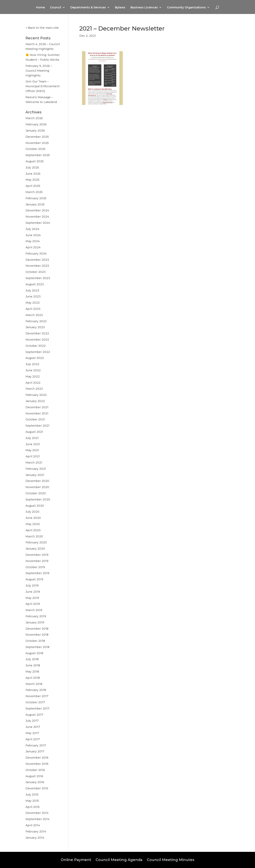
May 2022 (33, 377)
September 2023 (38, 278)
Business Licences (144, 8)
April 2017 (33, 739)
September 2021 (37, 426)
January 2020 (35, 549)
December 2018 (37, 629)
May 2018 (32, 672)
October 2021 (35, 419)
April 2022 (33, 383)
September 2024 (38, 223)
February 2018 (36, 690)
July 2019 (32, 586)
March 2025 (34, 192)
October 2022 (36, 346)
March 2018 (34, 684)
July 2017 (32, 721)
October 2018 (35, 641)
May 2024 (33, 241)
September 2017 (37, 708)
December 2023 (37, 260)
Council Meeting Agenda (119, 859)
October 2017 (35, 702)
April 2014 (33, 825)
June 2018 (33, 665)
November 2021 (37, 413)
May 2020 (33, 524)
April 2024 (33, 247)
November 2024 (37, 217)
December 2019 (37, 555)
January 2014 (35, 838)
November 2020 (37, 487)
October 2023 (36, 272)
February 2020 (36, 542)
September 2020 (38, 499)
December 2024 (37, 210)
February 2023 (36, 321)
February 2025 (36, 198)
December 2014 (37, 813)
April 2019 (33, 604)
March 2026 (34, 118)
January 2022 (35, 401)
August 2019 (34, 579)
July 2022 (32, 364)
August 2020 (35, 506)
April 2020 (33, 530)
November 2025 (37, 143)
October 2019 (35, 567)
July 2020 (32, 512)
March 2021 (34, 463)
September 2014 (37, 819)
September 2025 (38, 155)
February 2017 (36, 745)
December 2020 (37, 481)
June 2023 (33, 296)
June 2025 (33, 174)
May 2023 (33, 303)
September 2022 (38, 352)
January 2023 (35, 327)
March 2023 (34, 315)
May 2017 (32, 733)
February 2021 (36, 469)
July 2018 (32, 659)
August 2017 (34, 715)
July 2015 (32, 795)
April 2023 (33, 309)
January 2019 (35, 622)
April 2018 (33, 678)
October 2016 (35, 770)
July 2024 (32, 229)
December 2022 (37, 333)
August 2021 (34, 432)
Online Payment (76, 859)
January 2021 (35, 475)
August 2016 (34, 776)
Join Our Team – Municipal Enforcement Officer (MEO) (43, 86)
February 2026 (36, 124)
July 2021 (32, 438)
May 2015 (32, 801)
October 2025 (35, 149)
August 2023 (35, 284)
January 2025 (35, 204)
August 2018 (34, 653)
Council (56, 8)
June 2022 (33, 370)
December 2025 (37, 137)
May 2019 (32, 598)
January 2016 (35, 782)
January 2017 (35, 751)
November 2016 (37, 764)
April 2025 (33, 186)
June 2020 (33, 518)
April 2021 (33, 456)
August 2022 (35, 358)
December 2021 (37, 407)
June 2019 (33, 592)
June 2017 (33, 727)
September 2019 (37, 573)
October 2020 (36, 493)
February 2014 (36, 831)
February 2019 (36, 616)
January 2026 (35, 131)
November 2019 (37, 561)
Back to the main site (43, 28)
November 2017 (37, 696)
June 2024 (33, 235)
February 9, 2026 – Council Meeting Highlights (39, 71)
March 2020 (34, 536)
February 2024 (36, 254)
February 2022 (36, 395)
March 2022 (34, 389)
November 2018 (37, 635)
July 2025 (32, 167)
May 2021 (32, 450)
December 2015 (37, 788)
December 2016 (37, 758)
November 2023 (37, 266)
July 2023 (32, 290)
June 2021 (33, 444)
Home (40, 8)
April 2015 (33, 807)
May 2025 (32, 180)
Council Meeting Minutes (171, 859)
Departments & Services (88, 8)
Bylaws (120, 8)
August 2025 (35, 161)
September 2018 (37, 647)
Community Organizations (186, 8)
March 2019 (34, 610)
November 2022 (37, 340)
